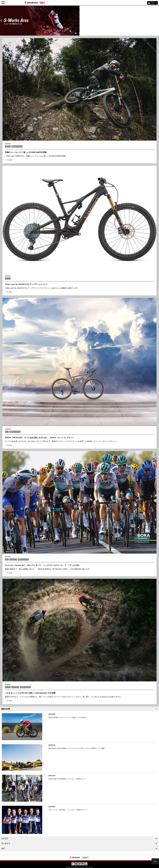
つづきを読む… (9, 160)
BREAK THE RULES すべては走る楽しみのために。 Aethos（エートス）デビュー (40, 438)
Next (158, 21)
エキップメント (13, 559)
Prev (1, 21)
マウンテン (8, 146)
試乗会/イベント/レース (17, 146)
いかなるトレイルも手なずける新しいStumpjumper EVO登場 (30, 693)
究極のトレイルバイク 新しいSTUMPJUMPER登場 (26, 152)
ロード (7, 432)
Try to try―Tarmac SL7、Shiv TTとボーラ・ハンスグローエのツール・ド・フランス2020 (42, 565)
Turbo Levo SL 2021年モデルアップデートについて (26, 284)
